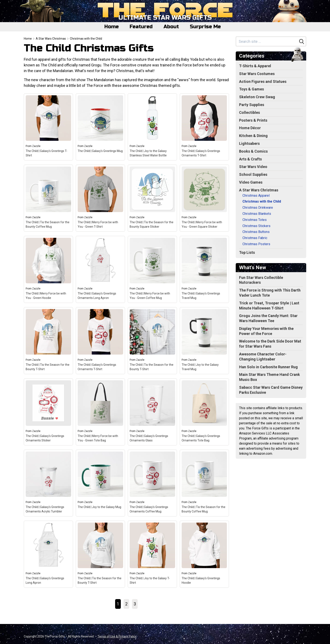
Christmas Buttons (256, 232)
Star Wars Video (253, 167)
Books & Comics (253, 151)
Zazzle (36, 146)
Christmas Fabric (255, 238)
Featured (141, 27)
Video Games (251, 182)
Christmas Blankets (257, 214)
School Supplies (253, 174)
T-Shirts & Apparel (255, 66)
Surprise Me (205, 27)
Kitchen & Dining (253, 136)
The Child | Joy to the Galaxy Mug (99, 507)
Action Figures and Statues (263, 81)
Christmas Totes (255, 220)
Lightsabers (249, 143)
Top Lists (247, 252)
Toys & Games (251, 89)
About (171, 27)
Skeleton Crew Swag (257, 97)
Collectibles (249, 112)
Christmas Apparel (256, 196)
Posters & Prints (253, 120)
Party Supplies (252, 105)
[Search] (302, 42)
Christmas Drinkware (258, 208)
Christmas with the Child (86, 39)
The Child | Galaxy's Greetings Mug (100, 151)
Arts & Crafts (250, 159)
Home (112, 27)
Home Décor (250, 128)
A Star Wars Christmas (51, 39)
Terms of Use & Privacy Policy (117, 636)
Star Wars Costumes (257, 74)
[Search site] (267, 41)
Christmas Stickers (256, 226)
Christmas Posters (256, 244)
